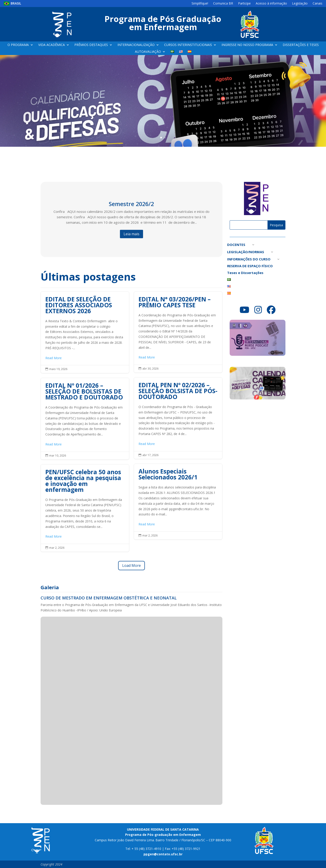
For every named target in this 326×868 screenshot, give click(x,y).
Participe (244, 4)
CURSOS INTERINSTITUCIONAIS (188, 45)
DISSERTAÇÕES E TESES (301, 45)
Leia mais (131, 238)
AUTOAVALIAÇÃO (148, 52)
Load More (131, 565)
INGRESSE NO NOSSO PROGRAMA (247, 45)
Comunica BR (223, 4)
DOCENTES (236, 245)
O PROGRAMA (18, 45)
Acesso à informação (271, 4)
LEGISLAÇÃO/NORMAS (246, 252)
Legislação (300, 4)
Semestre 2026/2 (131, 208)
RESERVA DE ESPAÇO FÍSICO (250, 266)
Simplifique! (200, 4)
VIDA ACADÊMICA (52, 45)
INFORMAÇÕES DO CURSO (249, 259)
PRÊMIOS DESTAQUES (91, 45)
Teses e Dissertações (245, 273)
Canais (317, 4)
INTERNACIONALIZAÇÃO (136, 45)
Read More (54, 358)
